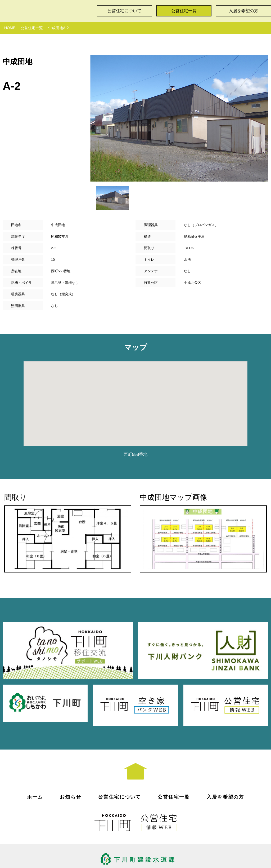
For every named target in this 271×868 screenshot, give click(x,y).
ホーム (35, 781)
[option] (179, 118)
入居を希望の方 (225, 781)
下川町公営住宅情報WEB (46, 10)
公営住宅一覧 (184, 11)
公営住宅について (124, 11)
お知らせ (71, 781)
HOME (10, 28)
